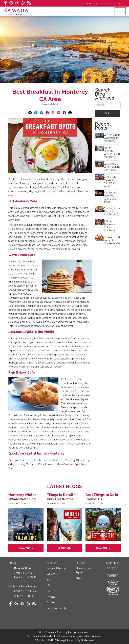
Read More (26, 548)
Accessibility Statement (80, 640)
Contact (118, 3)
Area (78, 578)
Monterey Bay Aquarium (83, 570)
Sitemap (60, 640)
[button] (120, 11)
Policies (106, 3)
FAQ (96, 3)
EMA (51, 640)
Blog (49, 580)
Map (89, 3)
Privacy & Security (57, 608)
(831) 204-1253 (23, 591)
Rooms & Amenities (58, 568)
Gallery (51, 574)
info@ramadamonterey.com (24, 586)
